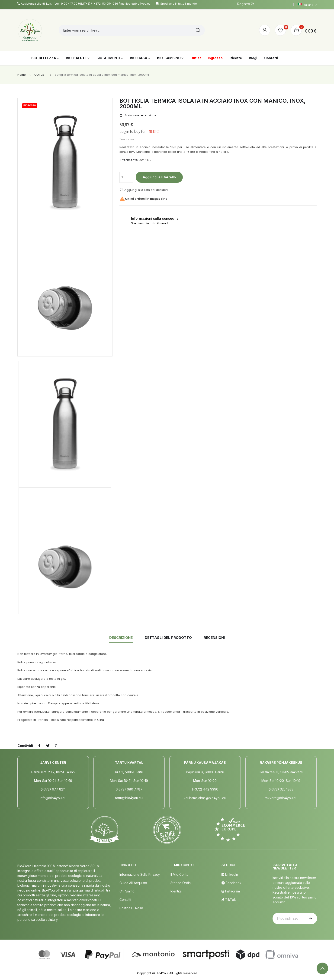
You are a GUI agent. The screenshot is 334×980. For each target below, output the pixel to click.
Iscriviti (310, 918)
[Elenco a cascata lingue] (307, 5)
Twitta (48, 746)
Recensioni (214, 638)
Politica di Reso (131, 908)
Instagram (231, 891)
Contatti (125, 900)
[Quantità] (126, 177)
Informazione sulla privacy (140, 874)
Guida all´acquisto (133, 883)
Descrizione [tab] (121, 638)
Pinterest (56, 746)
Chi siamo (127, 891)
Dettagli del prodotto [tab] (168, 638)
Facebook (231, 883)
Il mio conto (180, 874)
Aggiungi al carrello (159, 177)
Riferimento (128, 160)
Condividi (39, 746)
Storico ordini (181, 883)
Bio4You (162, 973)
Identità (176, 891)
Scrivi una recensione (140, 115)
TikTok (229, 900)
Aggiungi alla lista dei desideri (144, 190)
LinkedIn (230, 874)
